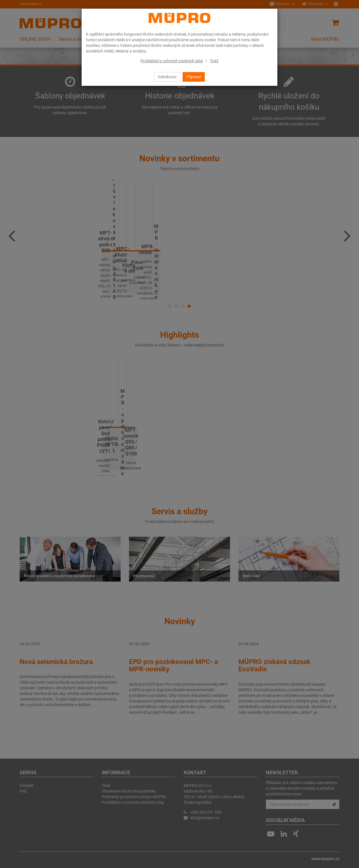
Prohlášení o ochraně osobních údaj (172, 61)
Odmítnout (167, 77)
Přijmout (194, 77)
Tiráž (214, 61)
